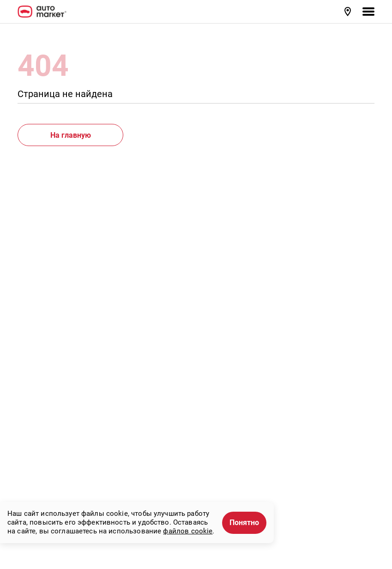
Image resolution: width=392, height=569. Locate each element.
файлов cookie (188, 531)
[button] (349, 12)
